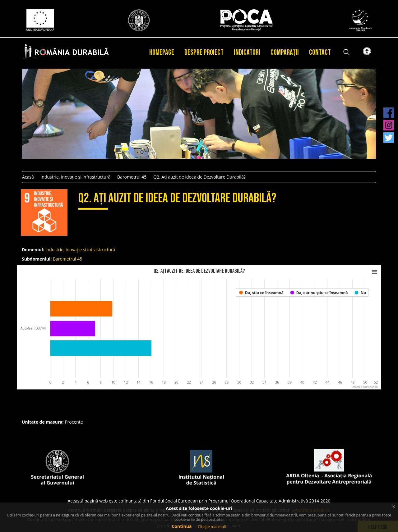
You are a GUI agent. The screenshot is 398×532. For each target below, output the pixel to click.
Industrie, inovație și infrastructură (75, 177)
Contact (320, 52)
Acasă (28, 177)
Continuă (182, 526)
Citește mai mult (212, 527)
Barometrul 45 (132, 177)
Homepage (162, 52)
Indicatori (247, 52)
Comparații (285, 52)
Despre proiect (204, 52)
